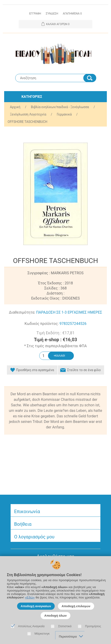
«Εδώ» (30, 597)
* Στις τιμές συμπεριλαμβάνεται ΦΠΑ (55, 346)
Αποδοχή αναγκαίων (36, 606)
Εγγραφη (35, 14)
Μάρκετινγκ (42, 634)
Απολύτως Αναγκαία (31, 626)
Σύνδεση (52, 14)
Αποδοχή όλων (55, 616)
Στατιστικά (65, 626)
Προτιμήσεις (93, 626)
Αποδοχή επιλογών (76, 606)
